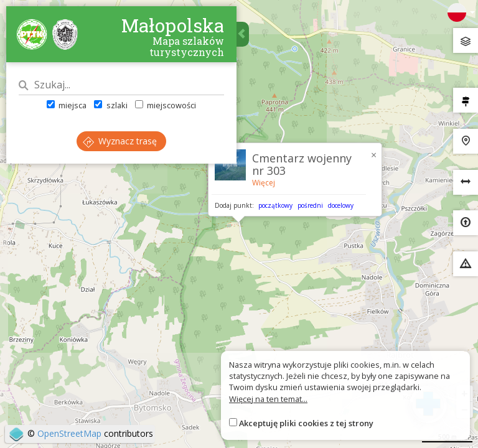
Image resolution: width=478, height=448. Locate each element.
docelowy (341, 205)
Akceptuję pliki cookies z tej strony (306, 423)
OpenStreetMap (69, 433)
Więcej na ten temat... (268, 399)
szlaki (110, 105)
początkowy (275, 205)
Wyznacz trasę (120, 141)
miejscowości (166, 105)
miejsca (67, 105)
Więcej (264, 183)
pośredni (310, 205)
